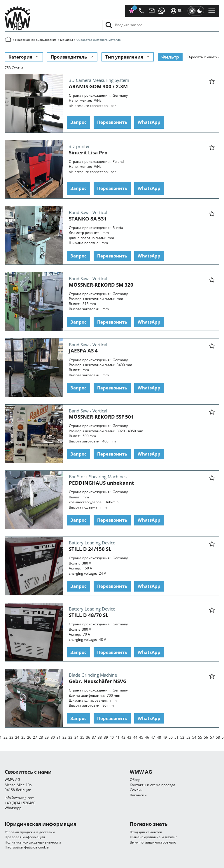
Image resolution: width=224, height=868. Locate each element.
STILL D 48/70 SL (89, 615)
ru (176, 11)
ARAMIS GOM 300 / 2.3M (98, 86)
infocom (20, 798)
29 (47, 737)
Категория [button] (24, 57)
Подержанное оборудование (36, 40)
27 (35, 737)
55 (200, 737)
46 (147, 737)
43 (129, 737)
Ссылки (136, 790)
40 (112, 737)
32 (64, 737)
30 (53, 737)
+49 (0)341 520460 (20, 803)
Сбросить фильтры (203, 57)
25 (23, 737)
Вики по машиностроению (153, 842)
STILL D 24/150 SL (90, 549)
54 (194, 737)
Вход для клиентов (146, 832)
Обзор (135, 780)
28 (41, 737)
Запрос (78, 122)
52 (182, 737)
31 (59, 737)
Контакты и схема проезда (153, 785)
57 (212, 737)
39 (106, 737)
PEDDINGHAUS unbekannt (101, 483)
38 (100, 737)
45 (141, 737)
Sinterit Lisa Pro (88, 152)
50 (171, 737)
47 (153, 737)
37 (94, 737)
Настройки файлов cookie (27, 847)
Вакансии (138, 795)
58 (218, 737)
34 (76, 737)
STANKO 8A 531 (88, 218)
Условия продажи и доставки (30, 832)
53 (188, 737)
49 (165, 737)
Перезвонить (112, 122)
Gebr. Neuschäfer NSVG (98, 681)
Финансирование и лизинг (153, 837)
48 (159, 737)
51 (176, 737)
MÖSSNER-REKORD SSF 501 (101, 417)
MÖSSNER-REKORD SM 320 (101, 284)
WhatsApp (149, 122)
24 (17, 737)
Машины (66, 40)
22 (6, 737)
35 (82, 737)
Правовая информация (25, 837)
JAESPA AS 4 (83, 351)
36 (88, 737)
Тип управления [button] (128, 57)
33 (70, 737)
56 (206, 737)
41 (118, 737)
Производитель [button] (72, 57)
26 (29, 737)
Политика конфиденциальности (33, 842)
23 (11, 737)
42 (123, 737)
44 (135, 737)
